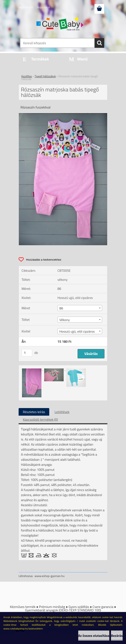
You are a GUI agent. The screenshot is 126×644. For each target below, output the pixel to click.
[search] (99, 43)
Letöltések (62, 412)
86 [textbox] (61, 308)
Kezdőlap (27, 76)
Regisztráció (43, 7)
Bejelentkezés (26, 7)
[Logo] (60, 24)
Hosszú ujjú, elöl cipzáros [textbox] (77, 331)
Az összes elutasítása (94, 636)
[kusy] (27, 353)
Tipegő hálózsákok (45, 76)
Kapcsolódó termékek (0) (40, 419)
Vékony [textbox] (65, 320)
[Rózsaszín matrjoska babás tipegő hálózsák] (63, 115)
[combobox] (80, 308)
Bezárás (117, 636)
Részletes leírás (34, 412)
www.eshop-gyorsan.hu (49, 576)
